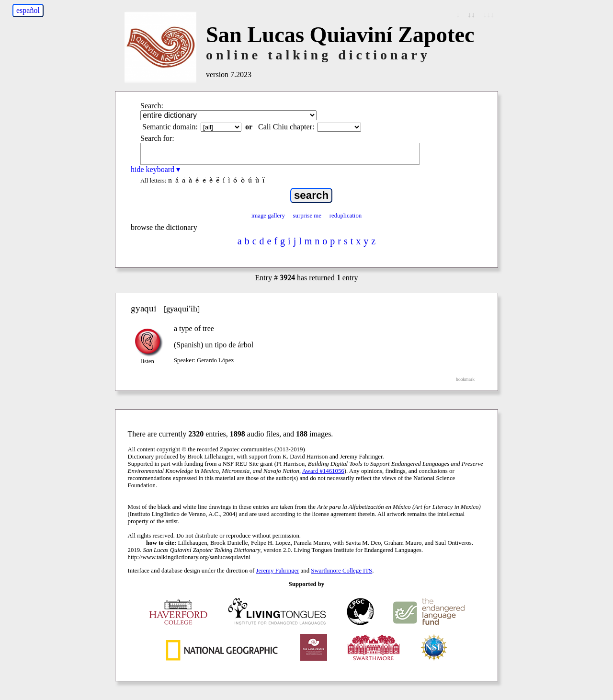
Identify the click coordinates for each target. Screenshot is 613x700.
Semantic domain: (170, 127)
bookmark (465, 379)
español (28, 10)
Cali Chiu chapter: (286, 127)
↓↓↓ (488, 15)
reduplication (346, 216)
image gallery (268, 216)
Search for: (157, 138)
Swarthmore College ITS (341, 571)
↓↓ (471, 15)
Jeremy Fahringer (278, 571)
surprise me (307, 216)
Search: (152, 106)
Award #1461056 (323, 471)
